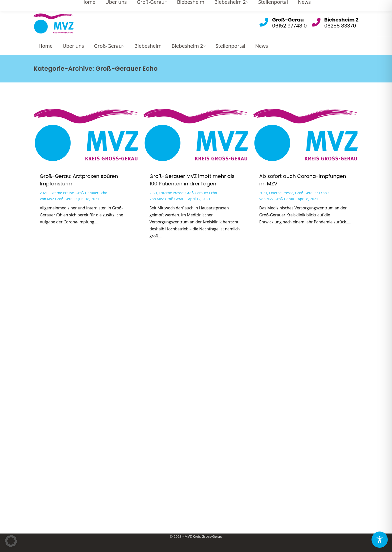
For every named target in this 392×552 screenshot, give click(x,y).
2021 (44, 193)
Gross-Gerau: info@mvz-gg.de (242, 5)
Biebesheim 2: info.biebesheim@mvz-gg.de (318, 5)
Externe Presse (62, 193)
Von (57, 199)
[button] (11, 541)
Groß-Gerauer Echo (91, 193)
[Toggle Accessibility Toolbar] (380, 540)
